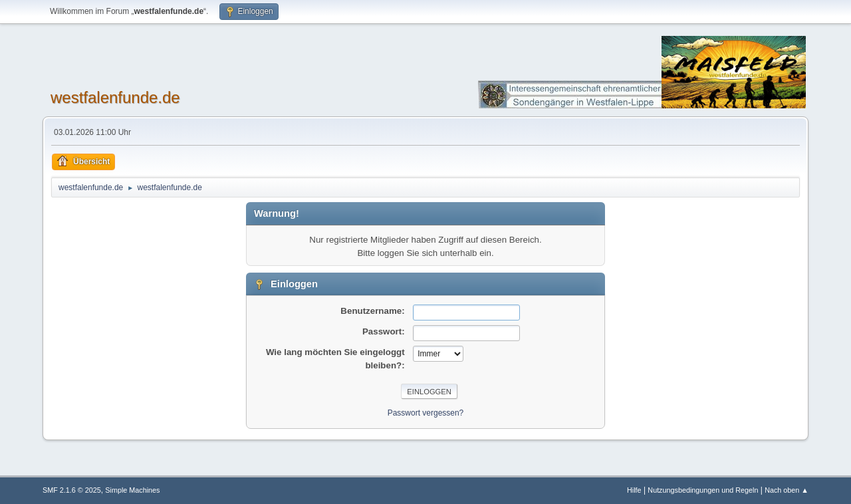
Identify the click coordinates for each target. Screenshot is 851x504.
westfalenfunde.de (115, 97)
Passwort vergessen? (426, 413)
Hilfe (634, 490)
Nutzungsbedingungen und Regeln (703, 490)
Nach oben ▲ (787, 490)
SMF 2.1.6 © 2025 (72, 490)
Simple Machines (132, 490)
